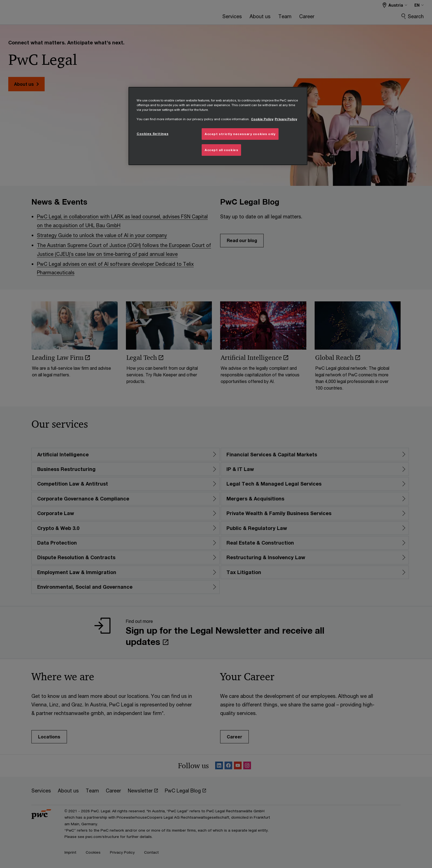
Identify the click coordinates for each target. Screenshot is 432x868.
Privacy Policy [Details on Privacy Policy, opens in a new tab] (286, 119)
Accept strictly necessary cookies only (240, 134)
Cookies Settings (152, 134)
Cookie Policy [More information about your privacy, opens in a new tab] (262, 119)
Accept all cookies (221, 150)
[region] (218, 126)
